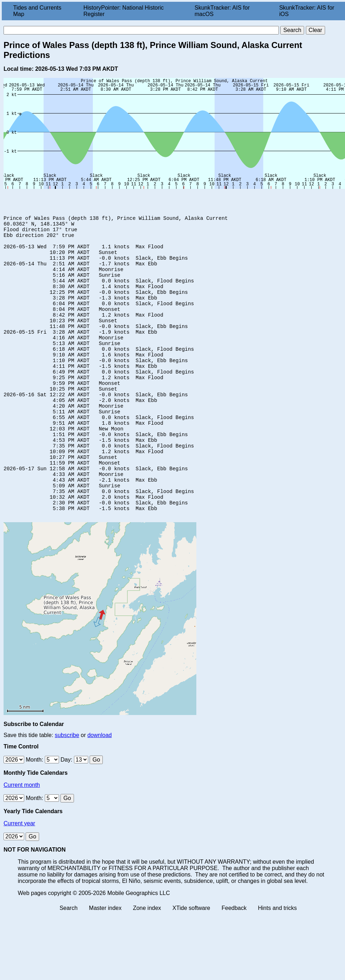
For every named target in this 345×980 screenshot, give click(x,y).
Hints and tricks (277, 963)
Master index (105, 963)
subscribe (67, 791)
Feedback (234, 963)
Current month (22, 840)
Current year (19, 879)
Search (68, 963)
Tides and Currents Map (37, 11)
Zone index (147, 963)
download (100, 791)
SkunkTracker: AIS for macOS (222, 11)
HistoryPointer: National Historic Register (124, 11)
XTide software (191, 963)
